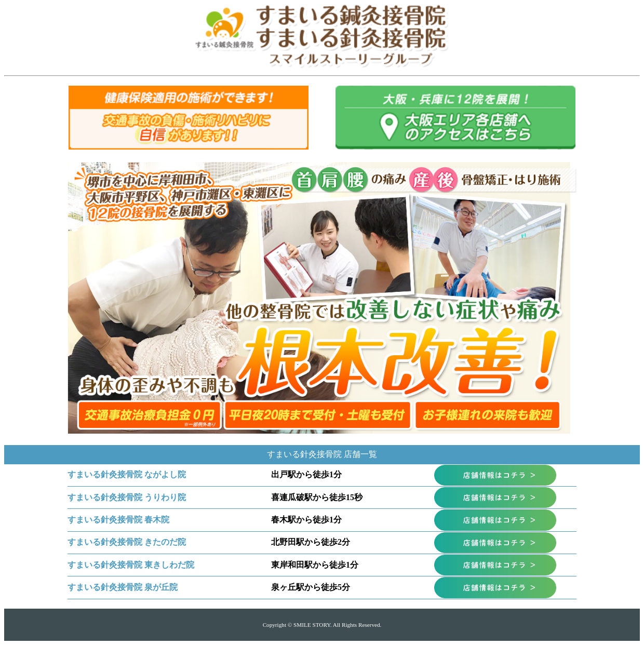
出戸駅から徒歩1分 (306, 474)
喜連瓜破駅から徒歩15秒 (317, 497)
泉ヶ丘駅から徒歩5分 (311, 587)
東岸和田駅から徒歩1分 (315, 565)
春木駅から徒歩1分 (306, 520)
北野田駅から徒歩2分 (311, 542)
